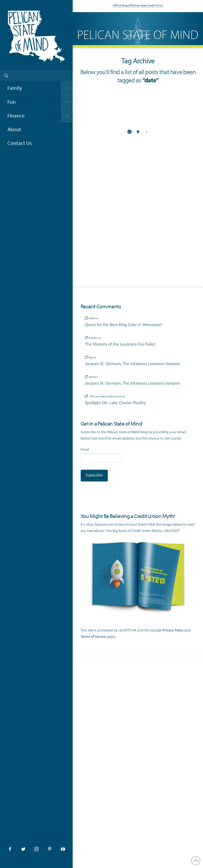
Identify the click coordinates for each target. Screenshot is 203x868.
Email (85, 449)
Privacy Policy (173, 630)
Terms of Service (93, 636)
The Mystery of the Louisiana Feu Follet (120, 344)
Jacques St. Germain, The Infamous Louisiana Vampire (132, 364)
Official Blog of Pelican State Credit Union (138, 5)
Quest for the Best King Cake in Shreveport (123, 324)
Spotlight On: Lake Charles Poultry (116, 403)
